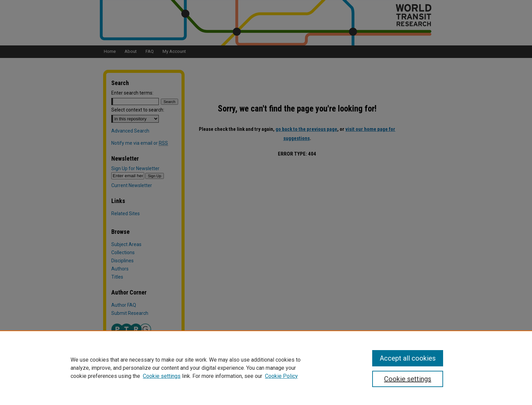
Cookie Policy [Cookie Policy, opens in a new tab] (281, 376)
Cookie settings (162, 376)
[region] (266, 368)
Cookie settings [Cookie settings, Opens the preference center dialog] (408, 379)
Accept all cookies (408, 358)
